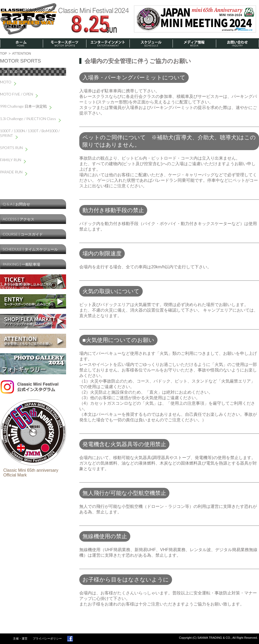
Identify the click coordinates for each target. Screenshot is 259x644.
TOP (3, 53)
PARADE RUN (14, 172)
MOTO (8, 82)
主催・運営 (20, 638)
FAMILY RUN (13, 160)
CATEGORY (15, 72)
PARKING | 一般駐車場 (21, 264)
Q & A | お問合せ (16, 204)
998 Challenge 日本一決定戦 (26, 106)
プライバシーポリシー (47, 638)
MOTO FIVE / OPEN (19, 94)
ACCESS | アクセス (18, 219)
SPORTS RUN (14, 148)
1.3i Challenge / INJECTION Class (30, 119)
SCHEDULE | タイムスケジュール (30, 249)
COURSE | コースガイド (23, 234)
